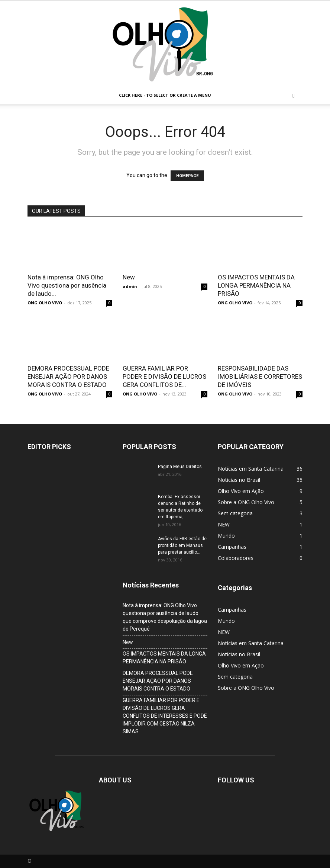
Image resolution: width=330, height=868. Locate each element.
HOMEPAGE (187, 176)
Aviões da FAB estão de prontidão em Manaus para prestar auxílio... (182, 545)
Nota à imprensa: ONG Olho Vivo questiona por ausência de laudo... (67, 285)
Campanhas (232, 610)
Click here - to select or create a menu (165, 95)
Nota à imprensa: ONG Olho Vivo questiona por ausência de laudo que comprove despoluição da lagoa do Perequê (165, 617)
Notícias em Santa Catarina (251, 643)
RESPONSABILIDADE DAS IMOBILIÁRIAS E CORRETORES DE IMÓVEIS (260, 377)
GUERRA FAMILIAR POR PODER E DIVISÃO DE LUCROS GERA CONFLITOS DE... (164, 377)
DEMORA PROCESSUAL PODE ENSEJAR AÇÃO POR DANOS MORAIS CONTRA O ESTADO (68, 377)
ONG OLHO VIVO (45, 303)
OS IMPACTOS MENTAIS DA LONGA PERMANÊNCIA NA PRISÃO (256, 285)
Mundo (226, 621)
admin (130, 286)
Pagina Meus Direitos (180, 467)
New (129, 277)
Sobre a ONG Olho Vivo (246, 688)
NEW (224, 632)
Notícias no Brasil (239, 654)
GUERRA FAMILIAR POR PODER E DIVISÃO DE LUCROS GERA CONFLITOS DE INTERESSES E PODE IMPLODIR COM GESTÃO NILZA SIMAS (165, 716)
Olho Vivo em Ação (241, 665)
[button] (294, 95)
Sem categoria (235, 677)
